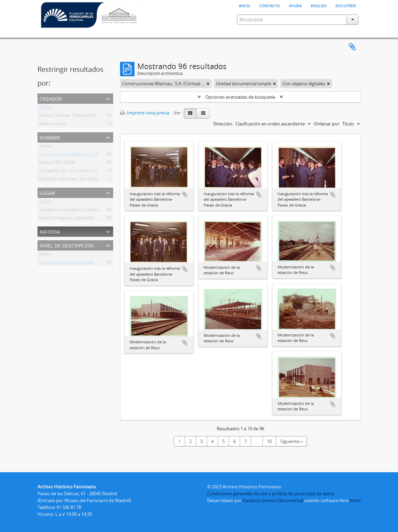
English (319, 5)
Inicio (245, 5)
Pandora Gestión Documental (273, 500)
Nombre (50, 137)
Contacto (270, 5)
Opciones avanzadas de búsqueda (240, 97)
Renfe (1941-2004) (57, 164)
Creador (51, 98)
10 (269, 441)
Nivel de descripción (67, 245)
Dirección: (223, 124)
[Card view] (190, 113)
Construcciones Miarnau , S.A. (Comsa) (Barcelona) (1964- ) (98, 155)
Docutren (346, 5)
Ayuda (295, 5)
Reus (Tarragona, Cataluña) (66, 219)
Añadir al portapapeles (185, 195)
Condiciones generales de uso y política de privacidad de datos (271, 494)
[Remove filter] (208, 84)
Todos (45, 108)
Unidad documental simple (66, 263)
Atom (355, 500)
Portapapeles (352, 47)
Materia (50, 231)
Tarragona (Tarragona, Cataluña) (72, 211)
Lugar (47, 192)
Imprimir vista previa (145, 113)
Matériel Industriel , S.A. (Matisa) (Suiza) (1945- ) (87, 180)
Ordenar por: (327, 124)
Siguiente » (291, 441)
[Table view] (203, 113)
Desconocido (52, 125)
